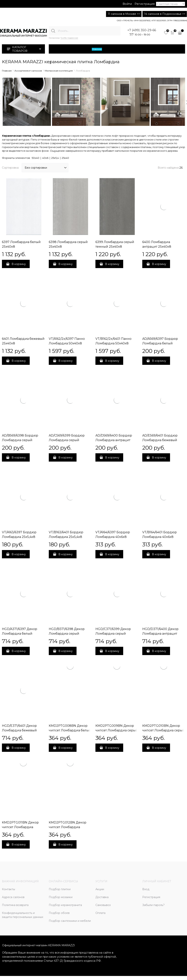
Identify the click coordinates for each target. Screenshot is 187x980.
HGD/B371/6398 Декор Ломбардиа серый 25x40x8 (67, 634)
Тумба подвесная (69, 38)
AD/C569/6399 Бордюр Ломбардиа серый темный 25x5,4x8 (67, 440)
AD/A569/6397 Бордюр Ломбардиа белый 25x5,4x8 (160, 343)
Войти (127, 4)
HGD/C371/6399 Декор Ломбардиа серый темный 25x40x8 (113, 634)
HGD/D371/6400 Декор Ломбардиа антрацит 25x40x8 (160, 634)
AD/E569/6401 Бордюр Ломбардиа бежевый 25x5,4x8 (160, 440)
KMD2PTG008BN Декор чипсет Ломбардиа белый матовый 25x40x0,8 (70, 730)
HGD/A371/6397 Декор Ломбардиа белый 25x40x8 (20, 634)
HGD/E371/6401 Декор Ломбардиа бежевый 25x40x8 (19, 730)
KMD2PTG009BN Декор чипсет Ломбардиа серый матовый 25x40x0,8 (117, 730)
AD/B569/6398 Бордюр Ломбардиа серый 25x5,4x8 (20, 440)
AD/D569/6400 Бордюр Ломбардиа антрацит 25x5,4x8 (114, 440)
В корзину (19, 264)
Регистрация (145, 4)
